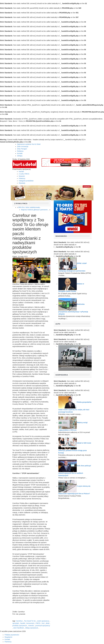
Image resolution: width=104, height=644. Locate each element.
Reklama (20, 151)
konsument (30, 623)
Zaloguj (20, 156)
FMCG (38, 623)
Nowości (22, 176)
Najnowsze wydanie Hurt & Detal (29, 144)
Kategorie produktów (26, 181)
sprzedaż (16, 623)
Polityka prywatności (12, 635)
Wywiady (22, 183)
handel (23, 623)
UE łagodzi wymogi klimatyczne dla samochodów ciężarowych (74, 365)
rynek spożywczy (43, 621)
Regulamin (8, 637)
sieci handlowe (19, 628)
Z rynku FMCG (24, 174)
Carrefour (19, 621)
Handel (21, 172)
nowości (31, 626)
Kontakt (20, 153)
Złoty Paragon (22, 149)
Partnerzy (8, 642)
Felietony (22, 178)
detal (48, 623)
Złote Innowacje (23, 146)
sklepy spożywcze (32, 628)
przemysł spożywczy (43, 626)
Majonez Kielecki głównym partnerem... (35, 210)
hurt (43, 623)
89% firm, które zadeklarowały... (30, 207)
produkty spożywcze (20, 626)
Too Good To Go (30, 621)
